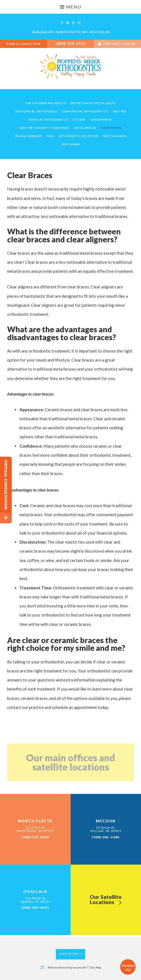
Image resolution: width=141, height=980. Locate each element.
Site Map (96, 968)
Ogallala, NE (42, 32)
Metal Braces (85, 128)
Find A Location (23, 44)
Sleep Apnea (71, 144)
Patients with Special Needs (93, 103)
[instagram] (79, 23)
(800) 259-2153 (70, 43)
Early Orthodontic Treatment (45, 128)
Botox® (79, 120)
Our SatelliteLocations (106, 900)
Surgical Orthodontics (48, 120)
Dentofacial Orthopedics (36, 111)
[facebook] (62, 23)
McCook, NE (100, 32)
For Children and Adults (46, 103)
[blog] (73, 23)
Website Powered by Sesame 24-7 (64, 967)
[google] (68, 23)
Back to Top (70, 954)
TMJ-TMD (119, 111)
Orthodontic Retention (78, 136)
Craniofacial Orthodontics (84, 111)
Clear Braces (111, 128)
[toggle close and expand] (6, 518)
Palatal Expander (28, 136)
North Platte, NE (71, 32)
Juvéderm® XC (101, 120)
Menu (71, 7)
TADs (50, 136)
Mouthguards (115, 136)
